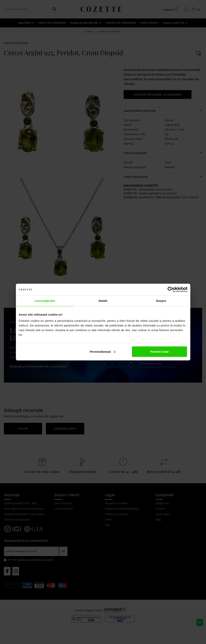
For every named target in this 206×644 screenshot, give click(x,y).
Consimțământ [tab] (45, 301)
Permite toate (159, 351)
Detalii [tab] (103, 301)
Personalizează (103, 351)
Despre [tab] (161, 301)
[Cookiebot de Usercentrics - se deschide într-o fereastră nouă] (170, 290)
